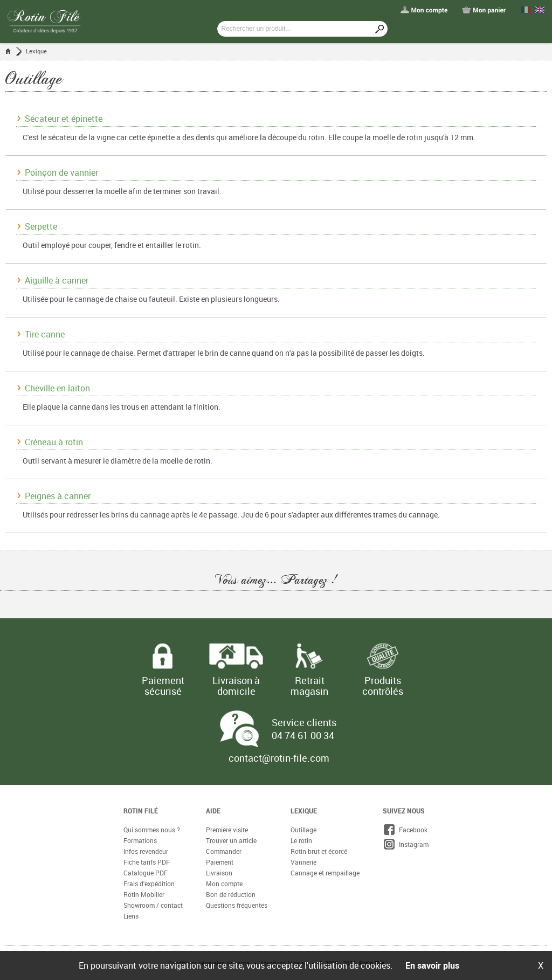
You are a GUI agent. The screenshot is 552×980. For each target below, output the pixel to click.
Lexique (36, 51)
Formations (140, 840)
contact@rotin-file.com (279, 758)
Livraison (219, 873)
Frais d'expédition (149, 884)
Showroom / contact (153, 905)
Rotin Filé (141, 811)
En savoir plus (432, 965)
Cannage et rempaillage (325, 873)
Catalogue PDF (146, 873)
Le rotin (301, 840)
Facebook (405, 830)
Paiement (220, 862)
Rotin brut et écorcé (319, 851)
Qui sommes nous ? (152, 830)
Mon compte (224, 884)
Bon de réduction (231, 894)
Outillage (303, 830)
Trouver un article (231, 840)
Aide (213, 811)
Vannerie (303, 862)
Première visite (227, 830)
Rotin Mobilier (144, 894)
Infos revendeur (146, 851)
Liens (131, 916)
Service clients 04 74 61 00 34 (304, 729)
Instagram (406, 844)
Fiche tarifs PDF (147, 862)
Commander (224, 851)
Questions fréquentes (237, 905)
